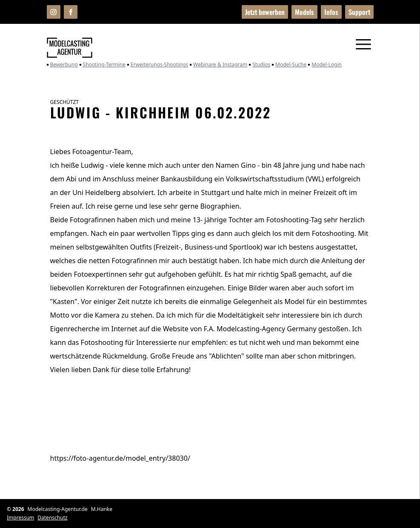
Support (359, 12)
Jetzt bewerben (265, 12)
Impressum (20, 518)
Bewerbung (62, 65)
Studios (260, 65)
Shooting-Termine (103, 65)
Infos (331, 12)
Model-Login (325, 65)
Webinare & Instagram (219, 65)
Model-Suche (289, 65)
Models (304, 12)
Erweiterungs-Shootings (158, 65)
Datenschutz (52, 518)
